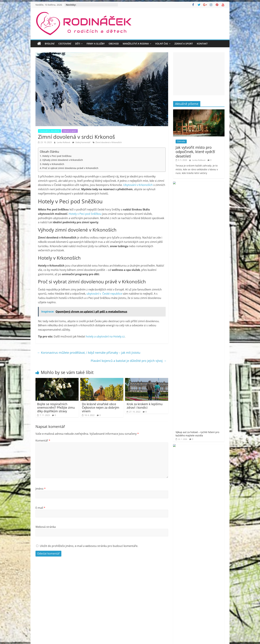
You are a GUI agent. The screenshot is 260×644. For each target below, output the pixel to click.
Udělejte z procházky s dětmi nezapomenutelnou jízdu (209, 211)
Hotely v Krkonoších (53, 164)
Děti (78, 44)
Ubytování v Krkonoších (138, 185)
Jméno (41, 489)
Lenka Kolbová (64, 142)
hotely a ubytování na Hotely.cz (105, 336)
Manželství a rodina (136, 44)
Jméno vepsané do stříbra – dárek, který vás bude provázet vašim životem (208, 295)
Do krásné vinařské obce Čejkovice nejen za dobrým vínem (101, 408)
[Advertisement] (199, 74)
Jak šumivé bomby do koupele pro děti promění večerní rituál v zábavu (209, 273)
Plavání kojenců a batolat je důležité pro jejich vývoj (129, 361)
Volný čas (162, 44)
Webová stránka (46, 527)
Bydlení (50, 44)
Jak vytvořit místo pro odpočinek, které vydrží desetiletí (195, 152)
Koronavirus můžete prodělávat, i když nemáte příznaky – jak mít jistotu (89, 353)
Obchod (114, 44)
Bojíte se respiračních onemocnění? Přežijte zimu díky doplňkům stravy (56, 408)
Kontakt (202, 44)
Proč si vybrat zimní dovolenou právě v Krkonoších (70, 168)
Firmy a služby (96, 44)
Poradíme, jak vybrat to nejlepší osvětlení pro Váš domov (209, 315)
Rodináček (189, 451)
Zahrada (181, 141)
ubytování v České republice (104, 294)
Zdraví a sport (184, 44)
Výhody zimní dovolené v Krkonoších (63, 160)
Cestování (65, 44)
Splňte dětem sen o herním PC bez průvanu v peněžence (208, 232)
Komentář (43, 441)
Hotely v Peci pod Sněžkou (57, 156)
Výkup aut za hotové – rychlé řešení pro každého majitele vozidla (208, 190)
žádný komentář (81, 142)
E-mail (40, 508)
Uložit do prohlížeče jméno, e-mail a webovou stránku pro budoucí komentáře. (89, 546)
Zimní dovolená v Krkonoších (109, 142)
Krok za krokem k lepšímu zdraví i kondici (145, 406)
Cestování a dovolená (49, 131)
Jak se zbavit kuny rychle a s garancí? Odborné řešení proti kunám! (208, 252)
